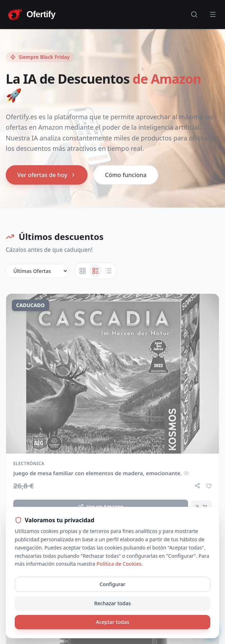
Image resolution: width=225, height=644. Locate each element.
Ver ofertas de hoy (47, 175)
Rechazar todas (112, 603)
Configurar (112, 584)
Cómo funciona (126, 175)
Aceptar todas (112, 622)
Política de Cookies (119, 564)
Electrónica (29, 464)
